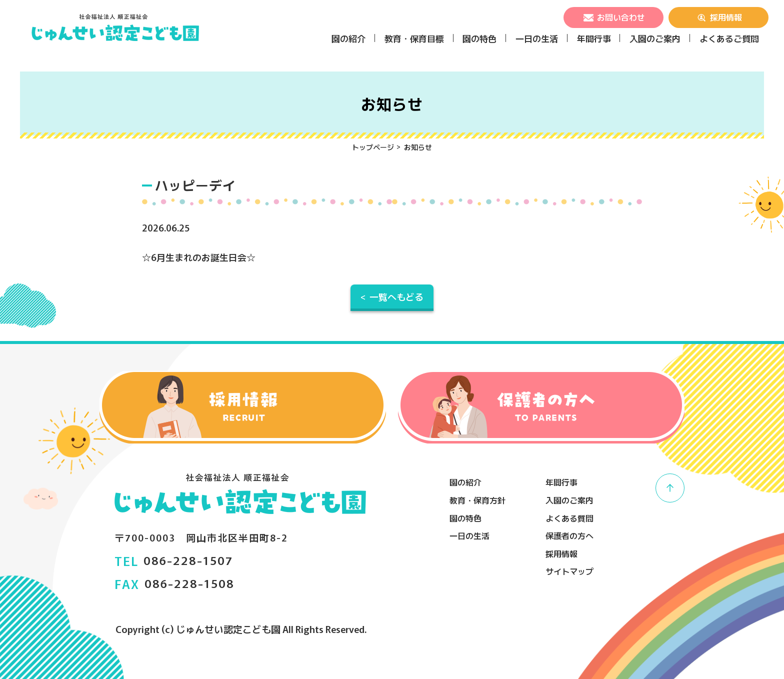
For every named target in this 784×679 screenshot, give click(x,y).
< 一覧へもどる (392, 296)
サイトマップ (569, 571)
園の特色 (479, 38)
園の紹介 (348, 38)
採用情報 (718, 17)
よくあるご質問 (729, 38)
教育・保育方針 (477, 500)
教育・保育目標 (414, 38)
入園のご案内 (655, 38)
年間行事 (594, 38)
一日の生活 (537, 38)
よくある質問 (569, 518)
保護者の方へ (569, 535)
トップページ (373, 147)
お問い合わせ (613, 17)
